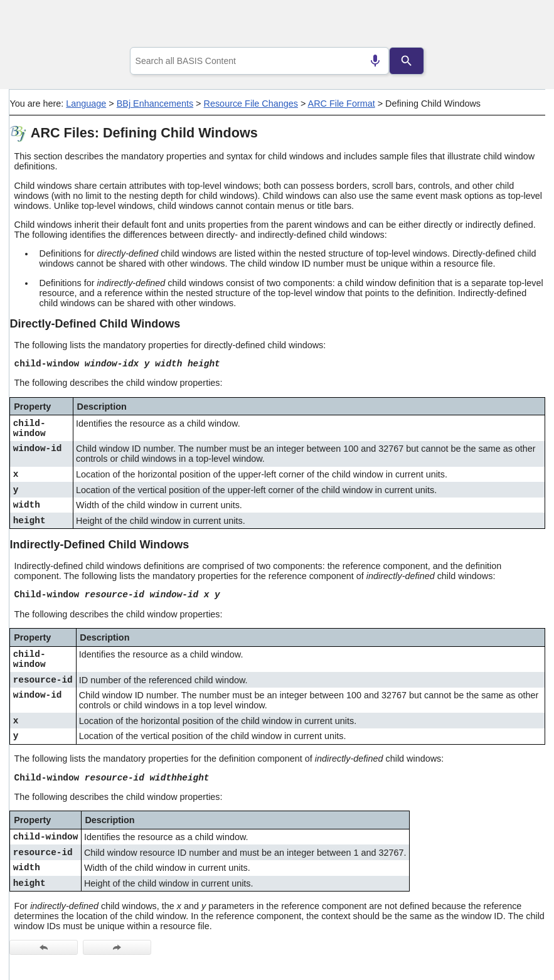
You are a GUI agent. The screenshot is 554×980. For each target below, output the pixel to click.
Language (86, 104)
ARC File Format (342, 104)
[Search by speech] (375, 61)
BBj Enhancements (155, 104)
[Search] (407, 61)
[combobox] (259, 61)
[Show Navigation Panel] (520, 26)
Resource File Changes (251, 104)
